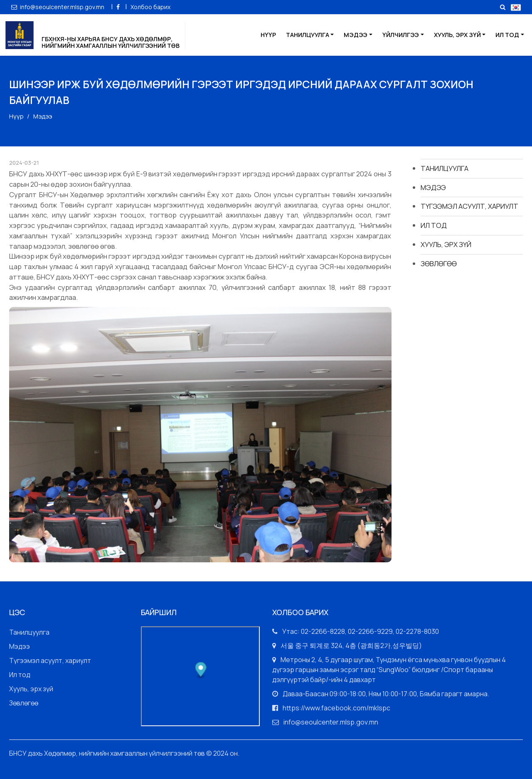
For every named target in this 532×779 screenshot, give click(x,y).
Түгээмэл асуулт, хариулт (469, 206)
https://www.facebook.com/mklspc (336, 708)
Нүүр (268, 35)
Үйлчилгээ (401, 35)
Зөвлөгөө (439, 263)
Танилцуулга (308, 35)
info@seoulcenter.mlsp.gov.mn (58, 7)
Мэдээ (356, 35)
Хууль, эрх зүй (457, 35)
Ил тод (507, 35)
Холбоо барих (150, 7)
